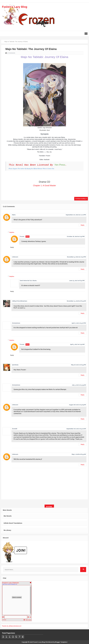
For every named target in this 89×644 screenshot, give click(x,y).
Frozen (22, 236)
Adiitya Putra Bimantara (20, 301)
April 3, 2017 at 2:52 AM (77, 344)
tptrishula (15, 365)
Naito (14, 215)
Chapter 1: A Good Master (44, 186)
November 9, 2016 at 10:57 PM (76, 257)
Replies (12, 232)
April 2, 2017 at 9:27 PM (79, 323)
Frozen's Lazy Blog (15, 7)
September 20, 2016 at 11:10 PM (76, 215)
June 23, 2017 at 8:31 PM (77, 281)
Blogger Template (61, 642)
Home (49, 507)
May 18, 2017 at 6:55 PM (78, 365)
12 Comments (11, 53)
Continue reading (81, 199)
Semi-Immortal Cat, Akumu (28, 281)
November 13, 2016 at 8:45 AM (76, 301)
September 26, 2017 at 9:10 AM (76, 429)
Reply (83, 225)
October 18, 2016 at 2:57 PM (76, 236)
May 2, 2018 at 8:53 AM (79, 454)
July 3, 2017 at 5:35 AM (79, 385)
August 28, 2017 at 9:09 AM (77, 405)
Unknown (15, 257)
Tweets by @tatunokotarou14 (12, 626)
